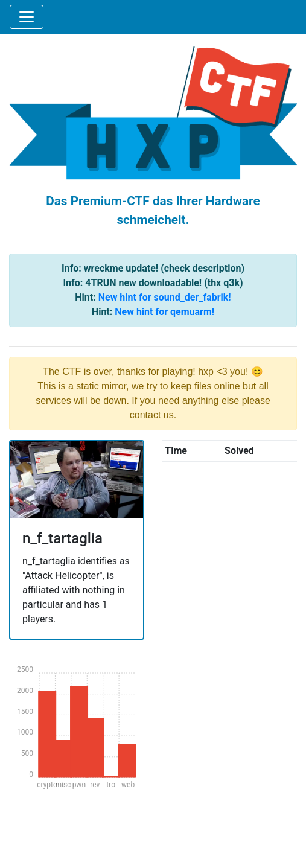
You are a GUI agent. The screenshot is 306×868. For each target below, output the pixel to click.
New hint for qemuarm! (164, 312)
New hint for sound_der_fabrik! (165, 297)
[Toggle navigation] (27, 17)
